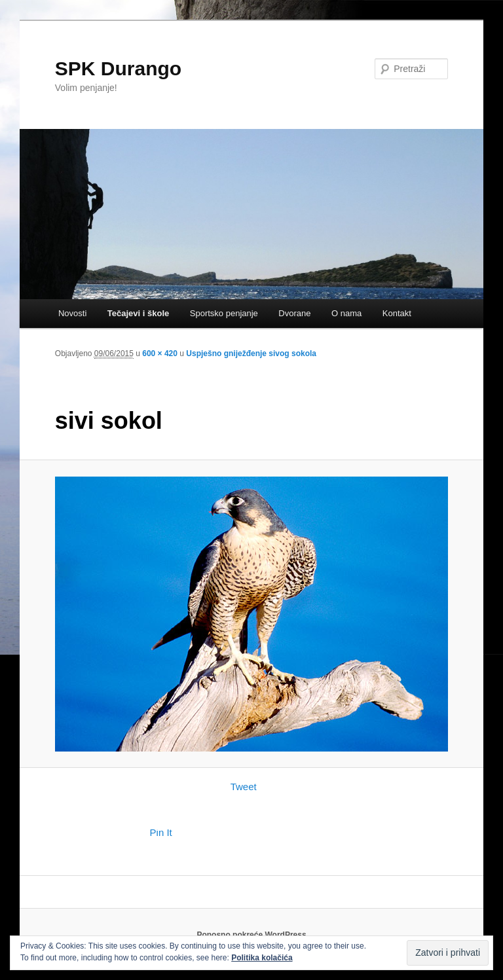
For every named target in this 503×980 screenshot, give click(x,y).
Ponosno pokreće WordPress (251, 935)
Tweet (244, 787)
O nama (346, 313)
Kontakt (397, 313)
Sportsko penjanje (224, 313)
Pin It (161, 832)
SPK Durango (118, 68)
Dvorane (294, 313)
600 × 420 (160, 354)
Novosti (72, 313)
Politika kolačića (262, 958)
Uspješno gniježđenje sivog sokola (251, 354)
